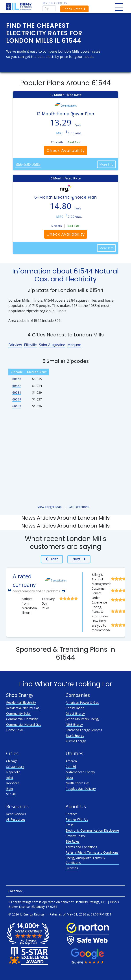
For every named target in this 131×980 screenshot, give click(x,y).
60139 (17, 406)
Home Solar (15, 730)
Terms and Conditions (81, 847)
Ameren (71, 761)
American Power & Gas (82, 702)
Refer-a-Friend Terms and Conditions (92, 852)
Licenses (72, 868)
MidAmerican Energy (80, 772)
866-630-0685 (28, 164)
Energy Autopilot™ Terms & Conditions (85, 860)
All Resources (16, 819)
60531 (17, 392)
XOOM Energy (76, 741)
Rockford (13, 783)
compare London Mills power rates (72, 51)
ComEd (71, 767)
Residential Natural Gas (23, 708)
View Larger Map (50, 507)
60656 (17, 379)
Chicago (12, 761)
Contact (71, 814)
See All (11, 794)
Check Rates (74, 9)
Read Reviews (16, 814)
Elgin (9, 789)
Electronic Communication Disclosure (92, 830)
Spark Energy (75, 735)
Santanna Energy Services (84, 730)
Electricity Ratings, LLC (90, 902)
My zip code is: (55, 3)
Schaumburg (15, 767)
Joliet (10, 778)
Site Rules (73, 841)
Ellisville (30, 345)
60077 (17, 399)
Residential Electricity (21, 702)
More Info (106, 164)
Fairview (15, 345)
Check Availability (66, 150)
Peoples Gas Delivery (81, 789)
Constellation (75, 708)
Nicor (69, 778)
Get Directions (79, 507)
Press (70, 825)
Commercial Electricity (22, 719)
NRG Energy (74, 724)
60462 (17, 386)
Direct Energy (75, 713)
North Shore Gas (78, 783)
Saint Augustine (52, 345)
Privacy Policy (75, 836)
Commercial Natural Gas (24, 724)
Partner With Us (77, 819)
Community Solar (18, 713)
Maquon (74, 345)
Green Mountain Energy (82, 719)
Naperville (13, 772)
